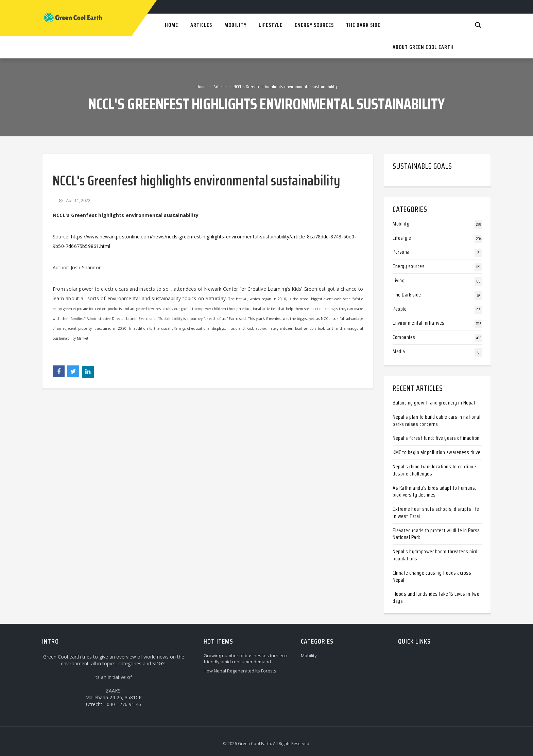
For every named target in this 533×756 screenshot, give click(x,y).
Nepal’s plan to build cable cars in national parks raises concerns (436, 420)
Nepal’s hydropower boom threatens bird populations (435, 555)
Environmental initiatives (419, 323)
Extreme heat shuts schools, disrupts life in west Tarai (436, 512)
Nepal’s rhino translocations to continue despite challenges (434, 470)
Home (202, 87)
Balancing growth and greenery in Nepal (434, 403)
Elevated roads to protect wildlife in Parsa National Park (436, 534)
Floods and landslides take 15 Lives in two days (436, 597)
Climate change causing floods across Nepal (432, 576)
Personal (402, 252)
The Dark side (407, 295)
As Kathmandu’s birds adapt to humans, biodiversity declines (434, 491)
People (400, 309)
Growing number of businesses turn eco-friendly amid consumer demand (246, 659)
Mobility (401, 224)
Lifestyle (402, 238)
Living (399, 280)
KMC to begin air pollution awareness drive (436, 452)
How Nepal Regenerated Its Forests (240, 671)
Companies (404, 337)
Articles (220, 87)
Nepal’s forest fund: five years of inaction (436, 438)
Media (399, 351)
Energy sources (409, 266)
